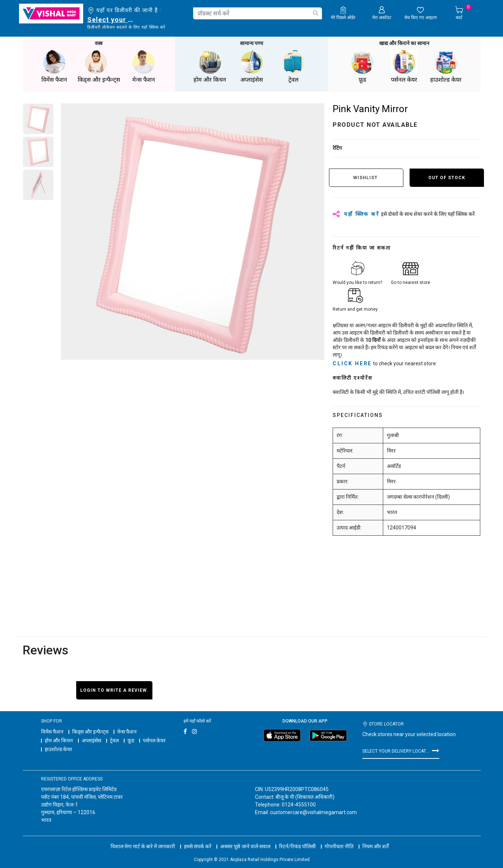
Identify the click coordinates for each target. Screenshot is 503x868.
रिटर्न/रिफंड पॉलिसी (297, 846)
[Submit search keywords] (315, 13)
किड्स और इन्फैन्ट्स (90, 732)
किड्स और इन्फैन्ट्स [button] (99, 67)
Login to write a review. (114, 690)
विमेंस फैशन (52, 732)
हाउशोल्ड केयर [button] (446, 67)
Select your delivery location (112, 20)
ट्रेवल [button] (293, 67)
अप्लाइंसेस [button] (252, 67)
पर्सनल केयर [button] (404, 67)
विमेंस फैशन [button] (54, 67)
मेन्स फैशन (127, 732)
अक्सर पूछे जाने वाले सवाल (245, 846)
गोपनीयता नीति (339, 846)
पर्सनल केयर (154, 740)
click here (352, 363)
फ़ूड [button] (362, 67)
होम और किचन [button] (210, 67)
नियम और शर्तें (376, 846)
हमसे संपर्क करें (198, 846)
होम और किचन (59, 740)
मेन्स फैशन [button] (144, 67)
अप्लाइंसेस (91, 740)
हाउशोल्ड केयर (58, 749)
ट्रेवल (114, 740)
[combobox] (258, 13)
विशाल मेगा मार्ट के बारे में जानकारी (143, 846)
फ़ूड (131, 740)
